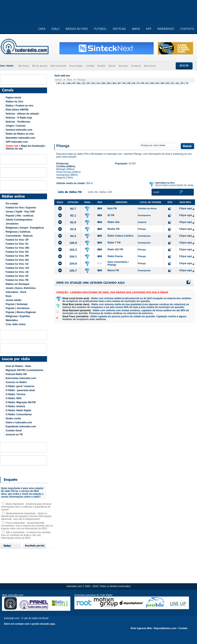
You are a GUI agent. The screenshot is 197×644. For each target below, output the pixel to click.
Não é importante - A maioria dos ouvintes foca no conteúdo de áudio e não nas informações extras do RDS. (26, 535)
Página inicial (13, 98)
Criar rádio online (16, 324)
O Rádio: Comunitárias (19, 414)
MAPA (136, 29)
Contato (183, 628)
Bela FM (112, 208)
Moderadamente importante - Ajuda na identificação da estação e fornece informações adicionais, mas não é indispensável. (26, 516)
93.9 (73, 229)
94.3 (73, 236)
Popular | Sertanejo (17, 304)
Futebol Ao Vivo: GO (17, 268)
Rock (9, 296)
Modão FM (113, 229)
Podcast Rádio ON (16, 374)
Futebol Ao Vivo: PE (17, 280)
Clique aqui (186, 208)
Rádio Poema (115, 256)
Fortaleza (136, 66)
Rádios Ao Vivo (14, 102)
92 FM (111, 215)
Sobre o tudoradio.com (19, 422)
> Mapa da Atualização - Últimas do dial (26, 147)
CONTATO (187, 29)
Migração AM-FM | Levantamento (24, 370)
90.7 (73, 209)
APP (149, 29)
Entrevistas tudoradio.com (21, 378)
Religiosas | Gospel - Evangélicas (25, 228)
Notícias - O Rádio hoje (19, 118)
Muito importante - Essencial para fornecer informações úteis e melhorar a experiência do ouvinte (26, 507)
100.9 (73, 243)
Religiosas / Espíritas (18, 316)
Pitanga (81, 80)
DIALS (55, 29)
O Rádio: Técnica (15, 394)
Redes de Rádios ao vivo (20, 134)
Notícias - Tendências (18, 122)
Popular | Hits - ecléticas (20, 216)
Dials (70, 80)
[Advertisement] (125, 113)
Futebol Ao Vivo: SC (17, 264)
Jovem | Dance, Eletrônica (21, 288)
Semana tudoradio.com (19, 130)
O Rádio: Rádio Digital (18, 410)
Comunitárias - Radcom (19, 236)
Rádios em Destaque (17, 284)
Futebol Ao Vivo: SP (17, 240)
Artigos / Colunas (16, 126)
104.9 (73, 263)
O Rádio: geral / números (20, 386)
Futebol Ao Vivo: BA (17, 260)
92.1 (73, 215)
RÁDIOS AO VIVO (77, 29)
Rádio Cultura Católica (121, 236)
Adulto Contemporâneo (19, 220)
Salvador (123, 66)
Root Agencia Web (141, 628)
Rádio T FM (114, 243)
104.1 (73, 256)
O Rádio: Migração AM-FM (21, 402)
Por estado (12, 204)
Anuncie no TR (14, 435)
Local (156, 192)
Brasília (102, 66)
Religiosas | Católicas (18, 232)
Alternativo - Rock (16, 292)
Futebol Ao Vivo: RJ (17, 244)
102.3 (73, 250)
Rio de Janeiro (40, 66)
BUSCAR (184, 65)
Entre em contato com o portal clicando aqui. (30, 624)
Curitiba (90, 66)
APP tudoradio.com (17, 142)
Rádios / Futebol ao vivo (19, 106)
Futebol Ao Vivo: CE (17, 272)
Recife (112, 66)
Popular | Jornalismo (18, 308)
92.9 (73, 222)
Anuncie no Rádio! (16, 382)
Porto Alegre (76, 66)
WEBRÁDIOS (166, 29)
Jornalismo (12, 224)
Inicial (58, 80)
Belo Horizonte (58, 66)
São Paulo (24, 66)
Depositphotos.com (165, 628)
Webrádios (12, 320)
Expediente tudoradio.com (21, 427)
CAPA (42, 29)
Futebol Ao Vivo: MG (17, 248)
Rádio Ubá (113, 222)
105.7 (73, 270)
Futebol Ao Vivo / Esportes (21, 208)
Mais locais (150, 66)
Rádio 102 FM (115, 249)
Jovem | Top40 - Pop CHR (20, 212)
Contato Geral (14, 431)
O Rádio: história (15, 406)
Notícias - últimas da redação (22, 114)
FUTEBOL (100, 29)
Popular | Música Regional (21, 312)
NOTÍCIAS (119, 29)
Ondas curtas (13, 418)
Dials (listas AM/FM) (17, 110)
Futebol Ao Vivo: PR (17, 256)
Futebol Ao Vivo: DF (17, 276)
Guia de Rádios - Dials (18, 366)
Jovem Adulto (14, 300)
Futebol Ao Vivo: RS (17, 252)
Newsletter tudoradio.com (20, 138)
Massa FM (113, 270)
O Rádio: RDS (14, 398)
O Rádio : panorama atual (20, 390)
